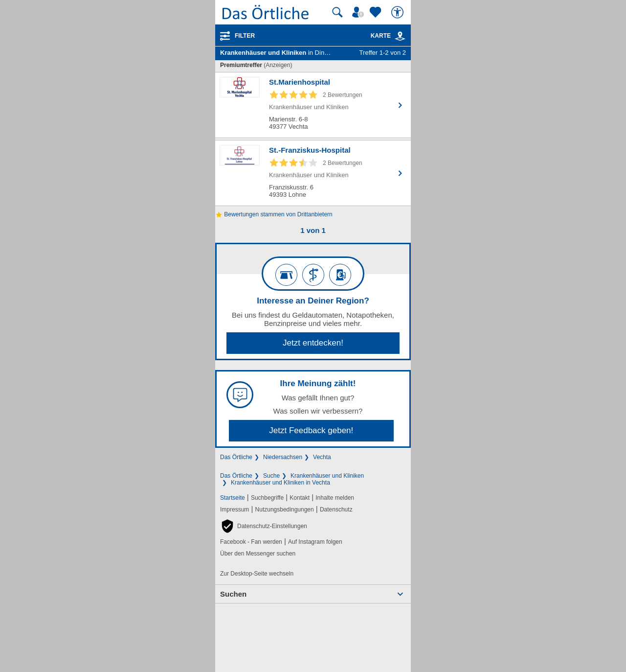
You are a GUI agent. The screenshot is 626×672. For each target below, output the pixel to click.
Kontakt (300, 498)
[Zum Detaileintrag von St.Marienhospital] (313, 105)
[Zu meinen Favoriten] (377, 12)
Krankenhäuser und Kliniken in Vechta (280, 483)
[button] (264, 526)
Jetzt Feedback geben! (311, 430)
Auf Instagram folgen (315, 542)
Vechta (322, 457)
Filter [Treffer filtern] (245, 36)
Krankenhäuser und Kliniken (327, 476)
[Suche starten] (337, 12)
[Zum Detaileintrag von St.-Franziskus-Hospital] (313, 173)
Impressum (235, 510)
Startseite (233, 498)
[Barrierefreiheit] (399, 12)
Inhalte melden (335, 498)
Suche (271, 476)
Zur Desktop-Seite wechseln (257, 574)
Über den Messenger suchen (258, 554)
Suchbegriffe (267, 498)
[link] (400, 36)
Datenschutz (336, 510)
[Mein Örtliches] (359, 12)
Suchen (233, 594)
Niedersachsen (283, 457)
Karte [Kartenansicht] (388, 36)
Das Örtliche (236, 457)
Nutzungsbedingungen (285, 510)
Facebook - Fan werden (251, 542)
